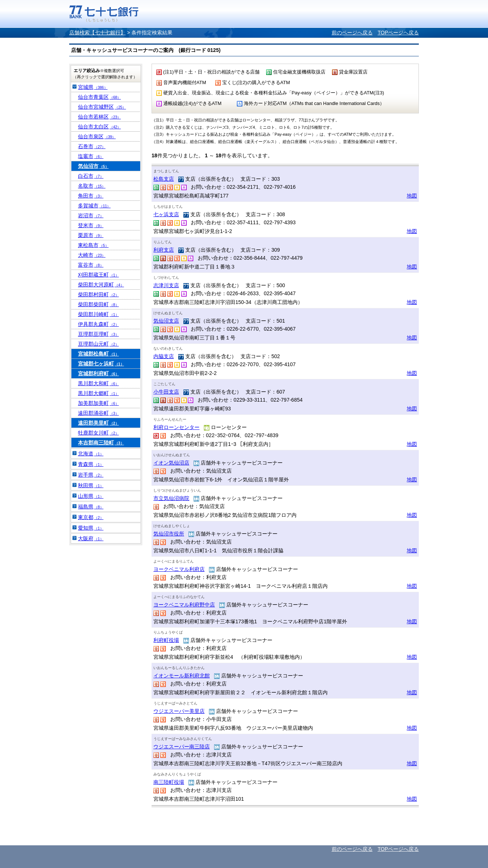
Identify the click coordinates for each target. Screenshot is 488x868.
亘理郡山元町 (98, 344)
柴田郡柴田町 (98, 304)
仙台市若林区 (99, 117)
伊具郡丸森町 (98, 324)
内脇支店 (164, 356)
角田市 (91, 196)
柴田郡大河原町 (101, 285)
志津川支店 (166, 285)
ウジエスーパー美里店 (179, 711)
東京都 (91, 517)
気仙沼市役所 (169, 534)
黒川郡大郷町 (98, 393)
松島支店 (164, 179)
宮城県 (93, 87)
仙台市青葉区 (99, 97)
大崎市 (92, 255)
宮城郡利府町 (98, 373)
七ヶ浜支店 (166, 214)
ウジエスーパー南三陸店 (182, 747)
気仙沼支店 (166, 321)
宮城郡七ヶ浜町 (101, 364)
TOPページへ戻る (398, 33)
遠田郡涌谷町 (98, 413)
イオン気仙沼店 (171, 463)
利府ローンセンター (176, 427)
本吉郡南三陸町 (101, 443)
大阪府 (91, 538)
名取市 (92, 186)
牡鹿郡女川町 (98, 433)
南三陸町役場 (169, 782)
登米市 (91, 225)
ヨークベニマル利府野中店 (184, 605)
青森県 (91, 464)
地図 (412, 196)
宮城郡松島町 (98, 354)
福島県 (91, 507)
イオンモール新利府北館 (182, 676)
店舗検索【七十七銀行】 (97, 33)
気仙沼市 (93, 166)
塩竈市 (91, 156)
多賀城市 (94, 206)
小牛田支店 (166, 392)
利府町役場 (166, 640)
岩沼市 (91, 215)
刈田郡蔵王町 (98, 275)
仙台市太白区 (99, 127)
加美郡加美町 (98, 403)
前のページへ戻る (352, 33)
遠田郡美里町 (98, 423)
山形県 (91, 496)
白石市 (91, 176)
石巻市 (92, 146)
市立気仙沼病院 (171, 498)
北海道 (91, 454)
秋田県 (91, 485)
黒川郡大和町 (98, 383)
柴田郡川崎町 (98, 314)
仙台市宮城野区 (102, 107)
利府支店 (164, 250)
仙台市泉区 (97, 136)
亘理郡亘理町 (98, 334)
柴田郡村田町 (98, 294)
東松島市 (93, 245)
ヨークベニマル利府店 (179, 569)
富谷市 (91, 265)
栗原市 (91, 235)
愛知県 (91, 528)
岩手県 (91, 475)
